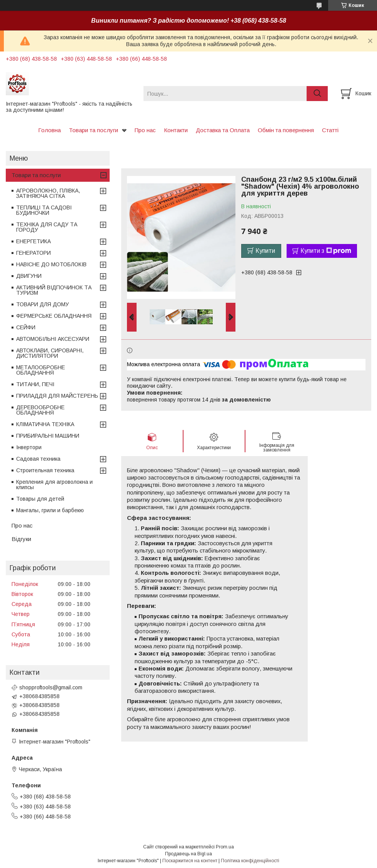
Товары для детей (40, 499)
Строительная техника (45, 470)
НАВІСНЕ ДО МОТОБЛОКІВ (51, 264)
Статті (330, 130)
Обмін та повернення (286, 130)
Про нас (145, 130)
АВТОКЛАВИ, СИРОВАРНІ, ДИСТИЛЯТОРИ (50, 353)
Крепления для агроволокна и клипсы (54, 485)
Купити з (326, 251)
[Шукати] (317, 94)
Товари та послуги (93, 130)
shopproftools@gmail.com (51, 687)
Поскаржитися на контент (190, 861)
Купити (265, 251)
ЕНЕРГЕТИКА (33, 241)
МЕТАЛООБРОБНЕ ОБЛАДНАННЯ (41, 370)
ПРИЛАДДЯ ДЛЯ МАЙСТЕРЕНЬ (57, 396)
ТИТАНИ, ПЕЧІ (35, 384)
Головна (49, 130)
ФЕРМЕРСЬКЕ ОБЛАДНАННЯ (54, 316)
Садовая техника (38, 459)
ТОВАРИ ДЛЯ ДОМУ (43, 304)
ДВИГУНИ (29, 276)
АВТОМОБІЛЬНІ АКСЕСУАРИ (53, 339)
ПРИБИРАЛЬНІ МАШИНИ (48, 436)
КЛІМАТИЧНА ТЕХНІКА (45, 424)
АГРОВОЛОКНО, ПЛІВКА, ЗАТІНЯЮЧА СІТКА (48, 193)
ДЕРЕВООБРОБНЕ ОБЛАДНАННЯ (40, 410)
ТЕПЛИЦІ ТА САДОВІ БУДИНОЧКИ (44, 210)
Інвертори (29, 447)
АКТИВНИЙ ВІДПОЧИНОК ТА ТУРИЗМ (54, 290)
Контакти (176, 130)
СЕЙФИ (26, 327)
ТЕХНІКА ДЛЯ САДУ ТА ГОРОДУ (47, 227)
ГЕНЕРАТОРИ (33, 253)
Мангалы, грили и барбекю (50, 510)
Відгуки (21, 539)
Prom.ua (225, 847)
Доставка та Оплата (223, 130)
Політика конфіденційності (250, 861)
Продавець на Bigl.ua (188, 854)
